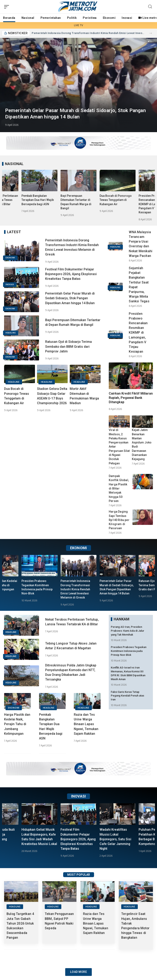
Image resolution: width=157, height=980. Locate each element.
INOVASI (10, 285)
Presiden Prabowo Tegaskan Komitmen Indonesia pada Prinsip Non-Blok (129, 651)
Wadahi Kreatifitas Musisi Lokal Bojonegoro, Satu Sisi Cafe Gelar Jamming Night (116, 839)
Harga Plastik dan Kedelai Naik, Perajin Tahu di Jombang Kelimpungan (17, 724)
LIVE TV (78, 25)
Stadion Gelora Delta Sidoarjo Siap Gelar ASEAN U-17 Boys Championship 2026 (52, 398)
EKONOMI (10, 258)
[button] (151, 33)
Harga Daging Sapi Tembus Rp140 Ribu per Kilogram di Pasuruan (119, 520)
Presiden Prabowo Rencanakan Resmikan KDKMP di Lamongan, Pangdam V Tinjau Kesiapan (138, 333)
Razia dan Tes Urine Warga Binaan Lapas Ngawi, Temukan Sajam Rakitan (86, 724)
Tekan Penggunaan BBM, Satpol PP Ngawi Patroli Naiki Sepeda (59, 923)
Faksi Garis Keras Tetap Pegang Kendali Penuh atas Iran (127, 696)
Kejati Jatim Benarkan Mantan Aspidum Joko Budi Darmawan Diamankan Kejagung (142, 442)
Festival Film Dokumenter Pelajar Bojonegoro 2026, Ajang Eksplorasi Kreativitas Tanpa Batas (72, 274)
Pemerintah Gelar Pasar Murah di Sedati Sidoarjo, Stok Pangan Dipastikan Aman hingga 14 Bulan (70, 298)
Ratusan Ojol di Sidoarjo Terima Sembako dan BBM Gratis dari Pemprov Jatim (69, 346)
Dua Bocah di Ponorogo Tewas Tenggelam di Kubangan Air (116, 200)
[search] (150, 7)
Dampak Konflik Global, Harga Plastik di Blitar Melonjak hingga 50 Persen (119, 488)
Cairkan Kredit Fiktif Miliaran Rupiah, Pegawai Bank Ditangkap (131, 398)
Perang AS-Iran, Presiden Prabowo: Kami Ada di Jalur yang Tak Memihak (127, 631)
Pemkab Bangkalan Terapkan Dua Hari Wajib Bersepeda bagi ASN (38, 200)
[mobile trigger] (8, 7)
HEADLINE (11, 333)
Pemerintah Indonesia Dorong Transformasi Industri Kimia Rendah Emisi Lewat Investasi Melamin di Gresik (88, 33)
